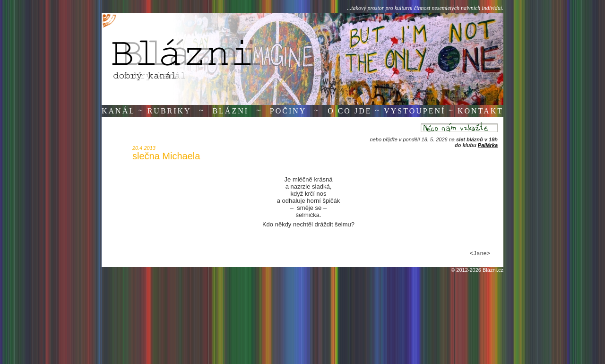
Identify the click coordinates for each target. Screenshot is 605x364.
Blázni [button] (230, 111)
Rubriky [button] (169, 111)
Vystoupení (415, 111)
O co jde (350, 111)
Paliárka (488, 145)
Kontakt (480, 111)
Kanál (118, 111)
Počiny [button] (288, 111)
